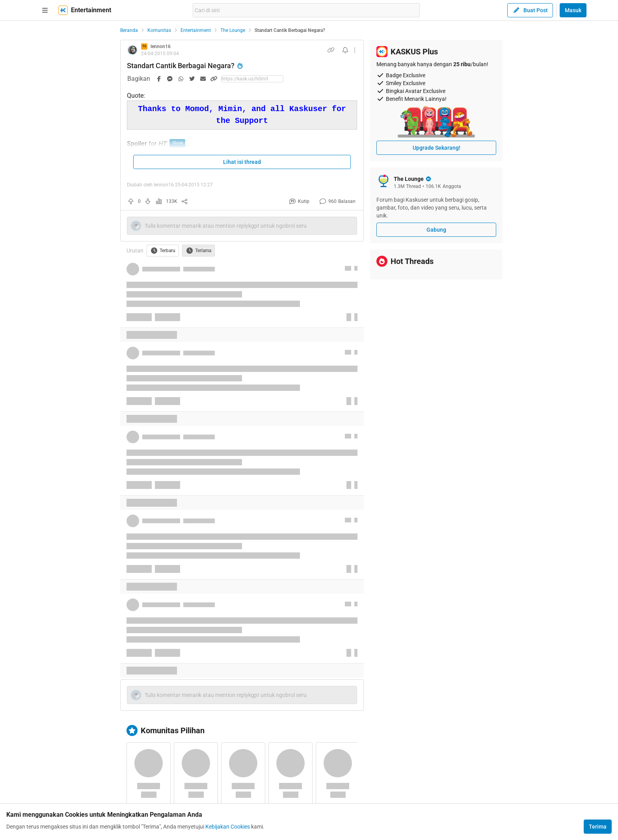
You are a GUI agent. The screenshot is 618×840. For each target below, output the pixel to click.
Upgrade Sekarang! (437, 148)
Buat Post (530, 10)
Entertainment (196, 30)
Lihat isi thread (242, 162)
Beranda (129, 30)
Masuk (573, 10)
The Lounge (233, 30)
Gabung (436, 230)
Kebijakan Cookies (228, 827)
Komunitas (159, 30)
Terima (598, 827)
